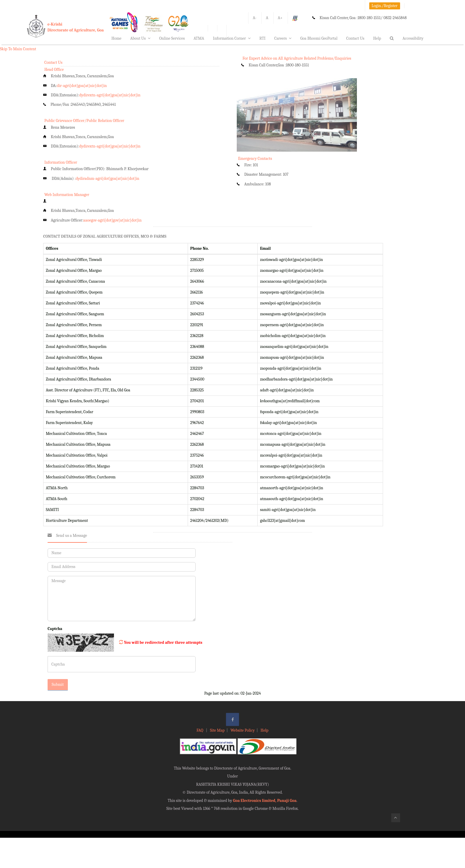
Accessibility (413, 38)
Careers (283, 38)
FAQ (200, 730)
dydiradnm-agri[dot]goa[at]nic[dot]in (108, 179)
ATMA (199, 38)
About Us (140, 38)
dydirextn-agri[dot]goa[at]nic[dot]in (110, 95)
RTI (262, 38)
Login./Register (385, 6)
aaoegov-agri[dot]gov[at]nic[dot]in (113, 220)
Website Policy (243, 730)
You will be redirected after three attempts (163, 642)
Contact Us (355, 38)
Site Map (217, 730)
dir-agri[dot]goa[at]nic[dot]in (82, 86)
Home (116, 38)
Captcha (55, 629)
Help (377, 38)
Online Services (172, 38)
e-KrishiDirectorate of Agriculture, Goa (76, 27)
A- (255, 18)
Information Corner (232, 38)
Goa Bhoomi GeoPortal (319, 38)
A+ (280, 18)
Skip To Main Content (18, 49)
